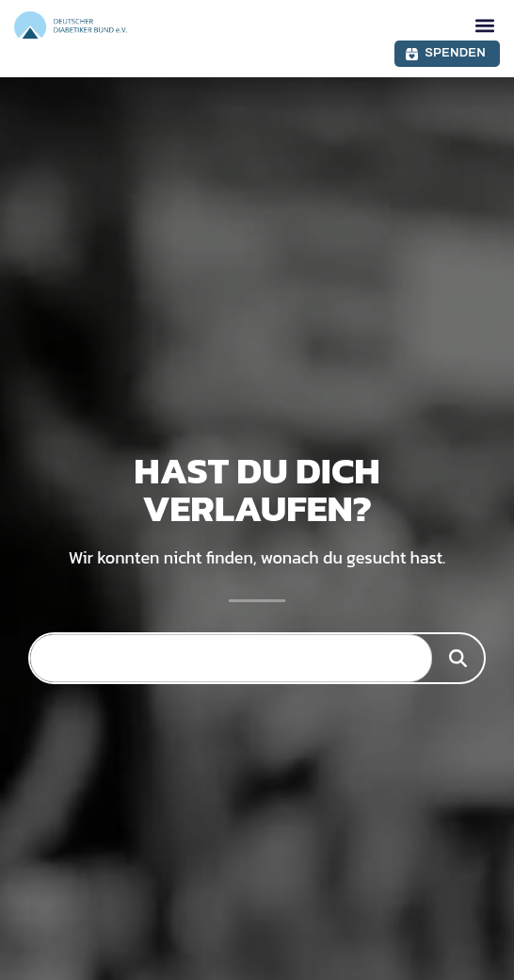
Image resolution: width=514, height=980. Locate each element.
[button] (484, 25)
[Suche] (458, 658)
